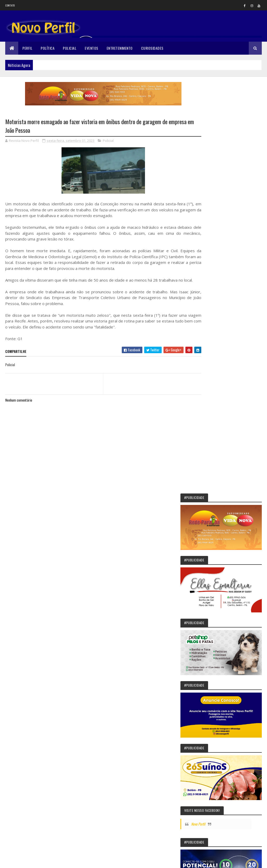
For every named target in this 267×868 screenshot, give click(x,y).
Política (48, 48)
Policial (70, 48)
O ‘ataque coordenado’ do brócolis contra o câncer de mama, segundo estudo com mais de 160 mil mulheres (230, 638)
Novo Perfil (220, 353)
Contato (10, 5)
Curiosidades (152, 48)
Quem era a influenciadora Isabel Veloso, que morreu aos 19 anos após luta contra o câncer (230, 724)
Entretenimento (120, 48)
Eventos (92, 48)
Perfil (27, 48)
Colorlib (25, 861)
